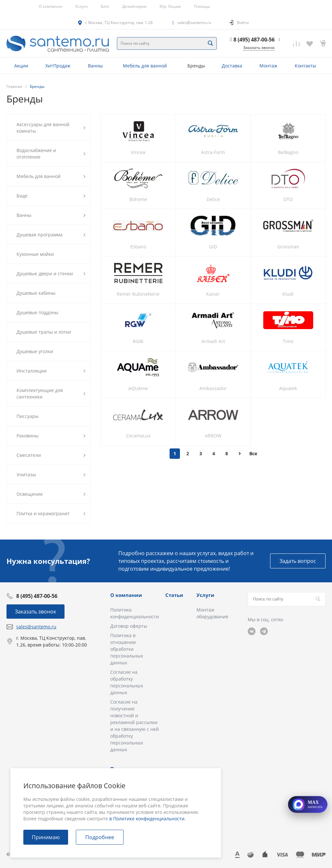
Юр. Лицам (170, 6)
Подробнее (100, 837)
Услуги (82, 6)
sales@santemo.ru (194, 23)
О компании (51, 6)
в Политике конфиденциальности (147, 819)
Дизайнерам (134, 6)
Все (253, 453)
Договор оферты (129, 626)
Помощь (202, 6)
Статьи (174, 595)
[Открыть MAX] (308, 804)
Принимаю (46, 837)
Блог (105, 6)
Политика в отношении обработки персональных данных (127, 649)
